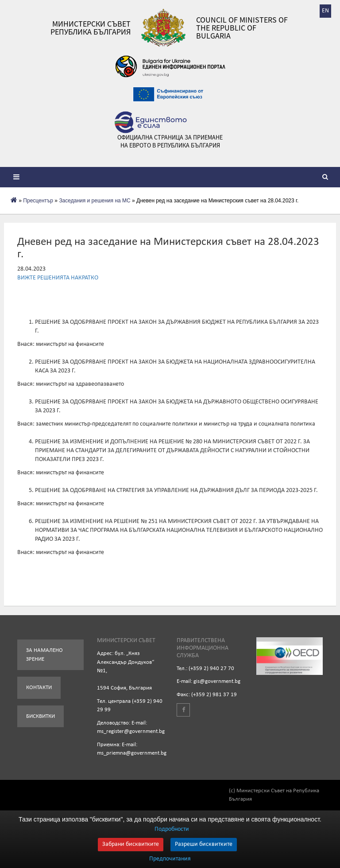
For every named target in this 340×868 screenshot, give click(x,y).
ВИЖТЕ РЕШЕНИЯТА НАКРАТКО (58, 278)
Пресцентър (38, 201)
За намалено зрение (44, 655)
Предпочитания (170, 859)
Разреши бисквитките (204, 844)
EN (325, 11)
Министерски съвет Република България (91, 28)
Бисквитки (41, 716)
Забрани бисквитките (131, 844)
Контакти (39, 688)
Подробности (172, 829)
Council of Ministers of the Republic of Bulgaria (242, 28)
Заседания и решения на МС (95, 201)
